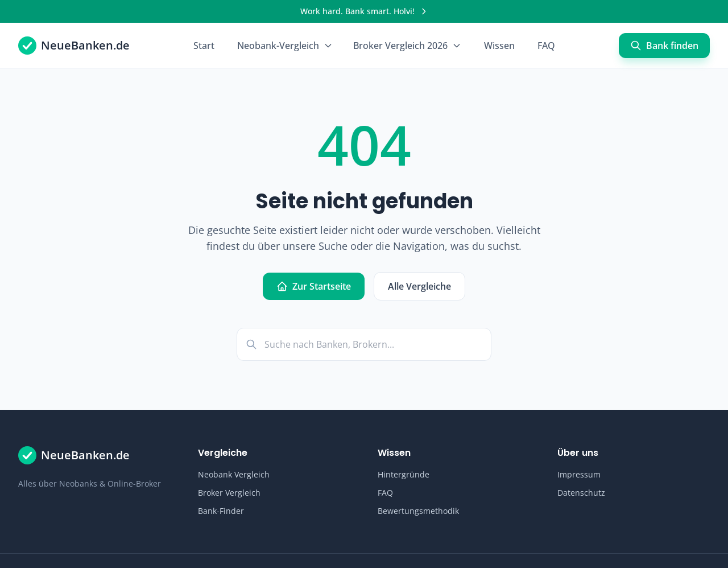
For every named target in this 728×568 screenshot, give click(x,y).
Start (204, 46)
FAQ (546, 46)
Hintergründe (404, 474)
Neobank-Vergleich (285, 46)
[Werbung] (364, 11)
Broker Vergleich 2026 (407, 46)
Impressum (579, 474)
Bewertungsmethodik (418, 511)
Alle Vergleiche (419, 286)
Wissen (499, 46)
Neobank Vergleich (234, 474)
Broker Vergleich (229, 493)
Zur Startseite (314, 286)
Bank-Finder (221, 511)
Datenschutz (581, 493)
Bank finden (664, 46)
